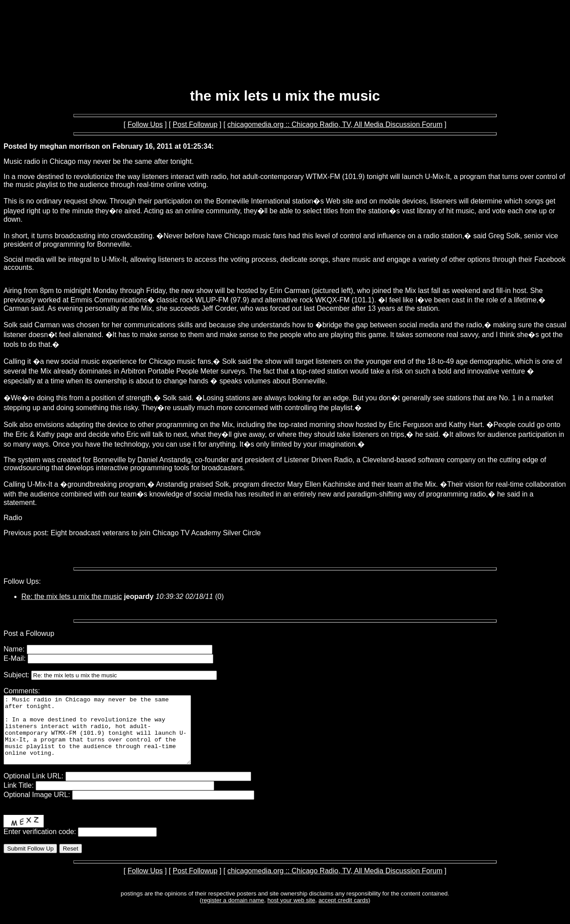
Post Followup (195, 124)
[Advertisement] (285, 57)
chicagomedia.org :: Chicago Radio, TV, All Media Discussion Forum (335, 124)
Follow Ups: (22, 581)
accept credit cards (343, 914)
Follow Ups (145, 124)
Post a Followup (29, 633)
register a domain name (233, 914)
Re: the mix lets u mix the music (72, 596)
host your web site (291, 914)
